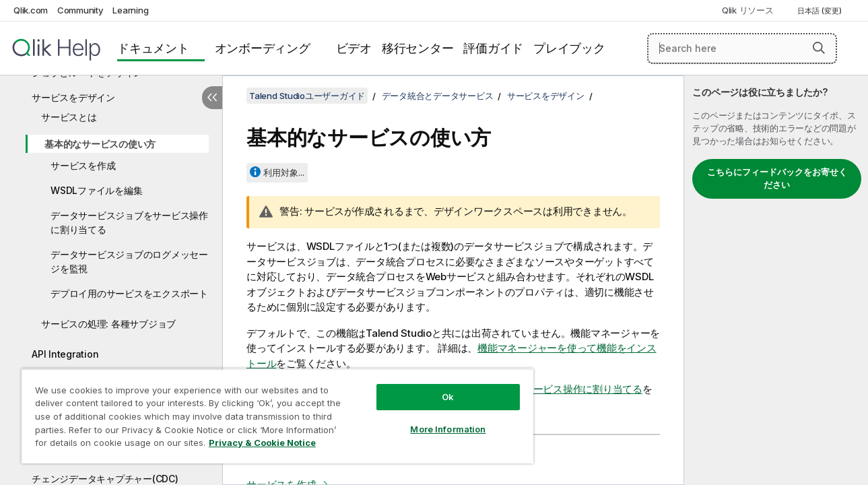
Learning (130, 10)
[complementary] (776, 280)
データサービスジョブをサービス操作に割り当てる (129, 222)
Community (80, 10)
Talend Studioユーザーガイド (307, 96)
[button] (819, 48)
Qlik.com (31, 10)
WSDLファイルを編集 (96, 190)
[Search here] (742, 48)
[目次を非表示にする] (212, 98)
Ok (441, 387)
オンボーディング (263, 48)
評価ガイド (493, 48)
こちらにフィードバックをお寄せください (777, 179)
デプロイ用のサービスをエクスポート (129, 293)
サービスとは (69, 117)
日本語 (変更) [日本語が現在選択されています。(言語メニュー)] (821, 11)
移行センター (418, 48)
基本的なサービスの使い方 (100, 144)
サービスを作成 (83, 165)
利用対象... (284, 172)
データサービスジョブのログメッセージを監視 (129, 261)
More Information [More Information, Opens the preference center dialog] (441, 419)
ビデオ (354, 48)
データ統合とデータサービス (438, 96)
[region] (273, 411)
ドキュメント (153, 48)
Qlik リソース (748, 10)
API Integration (65, 354)
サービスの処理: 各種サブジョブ (108, 324)
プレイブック (569, 48)
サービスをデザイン (73, 97)
